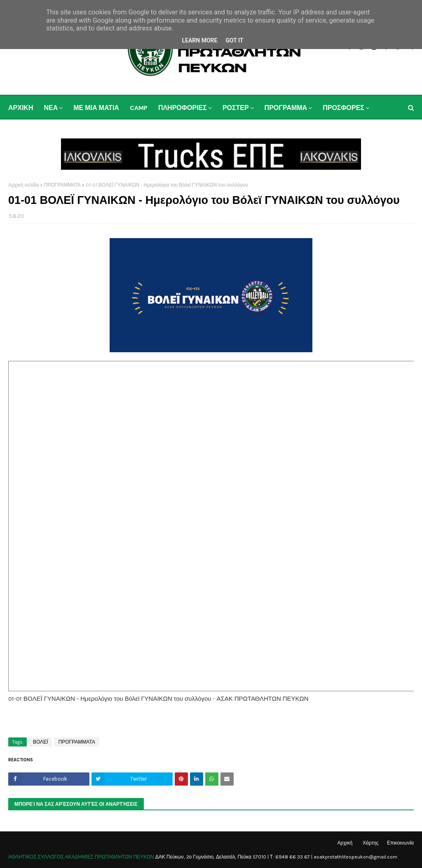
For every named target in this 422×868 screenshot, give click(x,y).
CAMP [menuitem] (139, 108)
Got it (234, 40)
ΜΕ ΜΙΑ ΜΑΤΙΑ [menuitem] (96, 108)
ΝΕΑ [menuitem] (51, 108)
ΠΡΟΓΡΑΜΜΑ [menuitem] (286, 108)
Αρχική (345, 843)
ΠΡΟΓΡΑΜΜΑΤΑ (62, 185)
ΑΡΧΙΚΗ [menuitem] (21, 108)
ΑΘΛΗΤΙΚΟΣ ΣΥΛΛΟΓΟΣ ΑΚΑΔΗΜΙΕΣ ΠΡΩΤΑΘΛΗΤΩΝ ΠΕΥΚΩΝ (81, 857)
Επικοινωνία (400, 843)
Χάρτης (371, 843)
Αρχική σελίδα (24, 185)
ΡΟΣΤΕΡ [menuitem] (236, 108)
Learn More (199, 40)
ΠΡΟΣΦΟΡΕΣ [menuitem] (343, 108)
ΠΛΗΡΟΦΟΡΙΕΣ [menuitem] (183, 108)
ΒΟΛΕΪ (40, 742)
